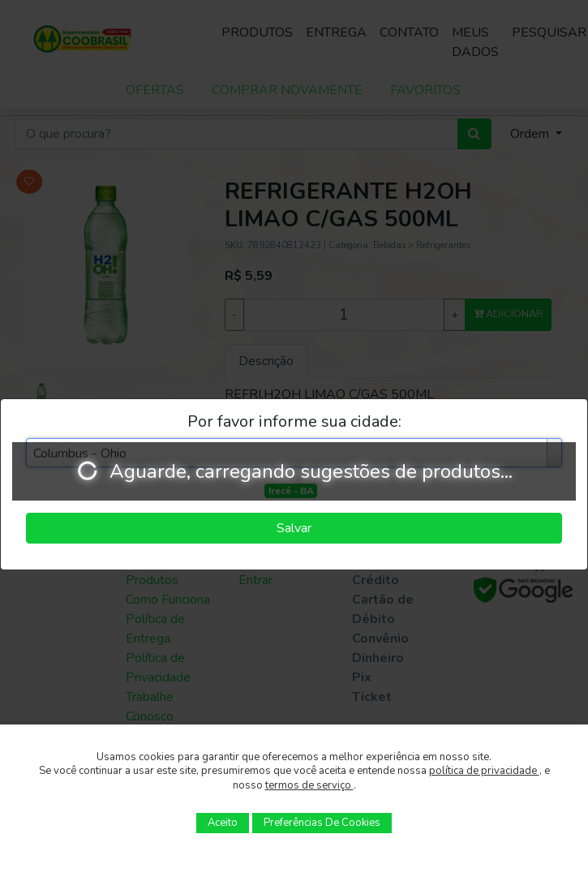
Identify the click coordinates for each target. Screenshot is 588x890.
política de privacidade (484, 771)
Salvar (294, 528)
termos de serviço (309, 785)
